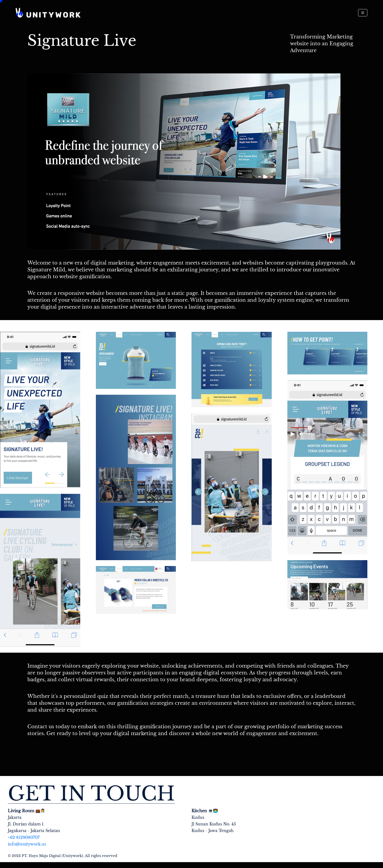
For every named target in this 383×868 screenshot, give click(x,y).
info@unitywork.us (27, 844)
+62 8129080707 (24, 837)
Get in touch (91, 794)
